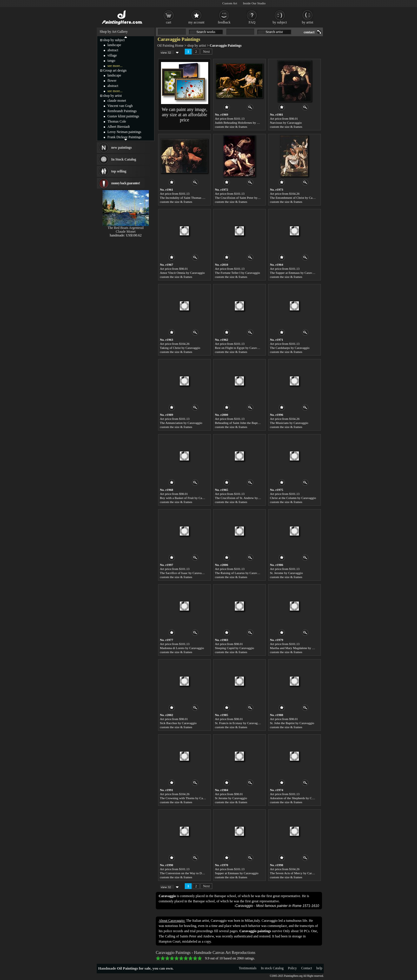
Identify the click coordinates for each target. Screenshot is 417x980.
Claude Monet (126, 232)
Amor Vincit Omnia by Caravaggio (182, 273)
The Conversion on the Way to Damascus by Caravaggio (196, 873)
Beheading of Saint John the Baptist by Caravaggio (247, 423)
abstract (113, 50)
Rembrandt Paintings (122, 111)
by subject (280, 22)
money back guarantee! (126, 183)
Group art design (115, 70)
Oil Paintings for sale (134, 968)
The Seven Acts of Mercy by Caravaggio (296, 873)
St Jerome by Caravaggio (231, 798)
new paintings (121, 147)
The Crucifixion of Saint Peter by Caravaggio (244, 198)
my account (196, 22)
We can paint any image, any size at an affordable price (184, 115)
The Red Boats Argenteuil (126, 228)
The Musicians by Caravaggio (289, 423)
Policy (292, 968)
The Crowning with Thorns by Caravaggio (187, 798)
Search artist (274, 32)
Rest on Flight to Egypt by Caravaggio (239, 348)
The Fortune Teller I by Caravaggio (237, 273)
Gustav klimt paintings (123, 116)
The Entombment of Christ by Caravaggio (297, 198)
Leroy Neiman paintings (124, 132)
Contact (307, 968)
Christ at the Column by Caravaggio (293, 498)
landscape (114, 45)
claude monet (117, 101)
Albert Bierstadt (119, 127)
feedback (224, 22)
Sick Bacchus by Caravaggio (178, 723)
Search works (206, 32)
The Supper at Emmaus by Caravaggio (295, 273)
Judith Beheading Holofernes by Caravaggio (243, 123)
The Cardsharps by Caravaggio (290, 348)
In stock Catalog (272, 968)
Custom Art (230, 3)
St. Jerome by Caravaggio (286, 573)
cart (169, 22)
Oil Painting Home (170, 45)
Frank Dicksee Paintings (124, 137)
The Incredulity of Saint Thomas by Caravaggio (190, 198)
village (112, 55)
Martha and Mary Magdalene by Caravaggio (298, 648)
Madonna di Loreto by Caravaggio (182, 648)
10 (200, 958)
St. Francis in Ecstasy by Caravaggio (238, 723)
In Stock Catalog (124, 159)
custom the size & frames (231, 127)
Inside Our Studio (254, 3)
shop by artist (196, 45)
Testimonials (248, 968)
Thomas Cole (117, 121)
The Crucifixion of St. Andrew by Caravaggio (244, 498)
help (319, 968)
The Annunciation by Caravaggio (181, 423)
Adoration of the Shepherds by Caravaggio (297, 798)
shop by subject (114, 40)
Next (206, 52)
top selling (119, 171)
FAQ (252, 22)
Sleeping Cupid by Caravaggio (234, 648)
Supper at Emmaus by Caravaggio (237, 873)
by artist (308, 22)
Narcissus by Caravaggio (286, 123)
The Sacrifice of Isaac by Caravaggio (183, 573)
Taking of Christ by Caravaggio (180, 348)
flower (112, 81)
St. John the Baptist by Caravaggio (292, 723)
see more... (115, 66)
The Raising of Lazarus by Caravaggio (239, 573)
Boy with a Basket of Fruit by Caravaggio (186, 498)
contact (309, 32)
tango (111, 61)
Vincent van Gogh (120, 106)
